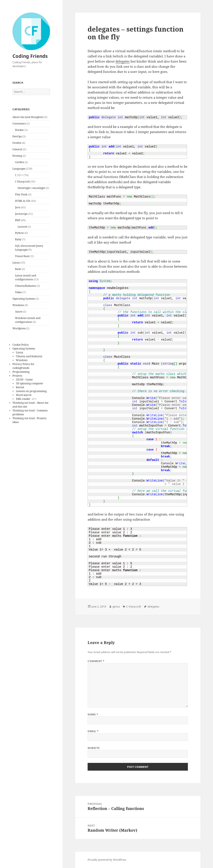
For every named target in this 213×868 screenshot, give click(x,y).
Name (93, 714)
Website (94, 748)
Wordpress (19, 328)
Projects (17, 376)
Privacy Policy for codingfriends (23, 366)
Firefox (17, 143)
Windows (18, 305)
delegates (123, 61)
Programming (21, 372)
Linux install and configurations (26, 277)
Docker (19, 130)
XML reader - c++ (26, 399)
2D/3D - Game (24, 380)
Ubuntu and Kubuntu (29, 356)
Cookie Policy (21, 345)
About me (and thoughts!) (28, 117)
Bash (18, 269)
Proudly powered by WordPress (107, 860)
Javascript (21, 214)
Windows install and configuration (28, 320)
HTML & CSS (23, 201)
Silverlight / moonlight (31, 188)
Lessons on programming (31, 391)
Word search (24, 395)
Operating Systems (24, 299)
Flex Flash (21, 194)
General (17, 149)
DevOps (17, 136)
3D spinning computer (30, 383)
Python (19, 233)
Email (93, 731)
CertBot (20, 162)
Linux (16, 263)
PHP (18, 220)
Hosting (17, 156)
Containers (19, 123)
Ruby (18, 239)
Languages (19, 169)
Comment (96, 661)
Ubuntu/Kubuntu (26, 286)
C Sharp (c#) (22, 182)
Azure (19, 312)
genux (116, 607)
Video (18, 292)
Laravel (22, 227)
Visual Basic (22, 256)
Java (18, 207)
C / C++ (19, 175)
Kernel (20, 387)
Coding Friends (30, 56)
